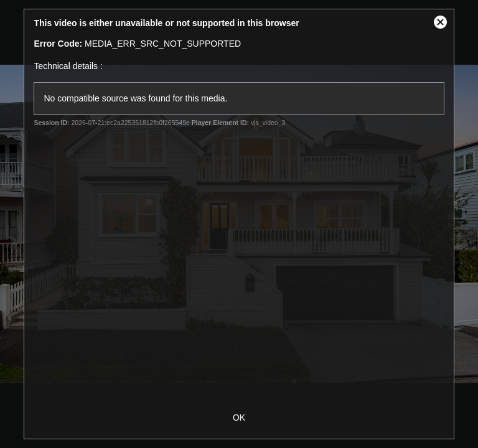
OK (239, 418)
